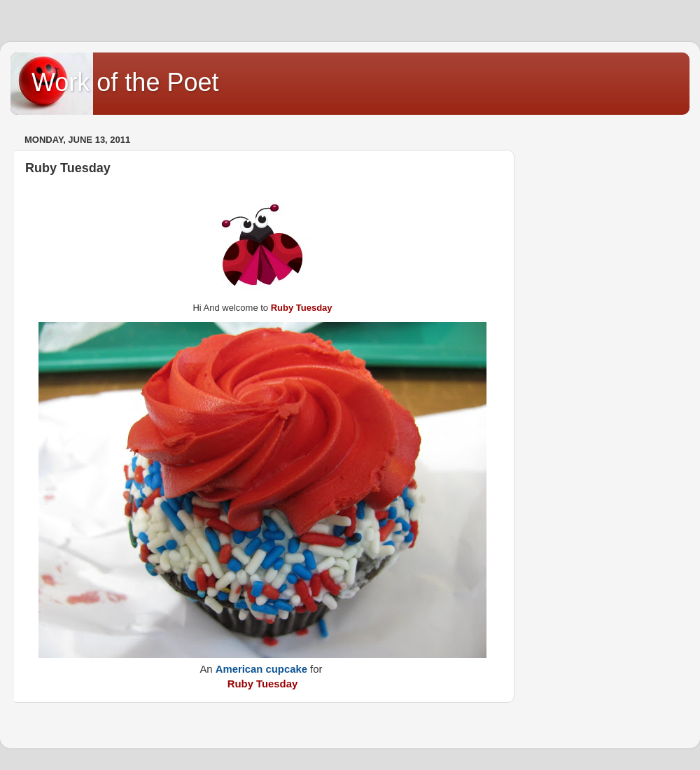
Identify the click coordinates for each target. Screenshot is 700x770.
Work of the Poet (125, 82)
